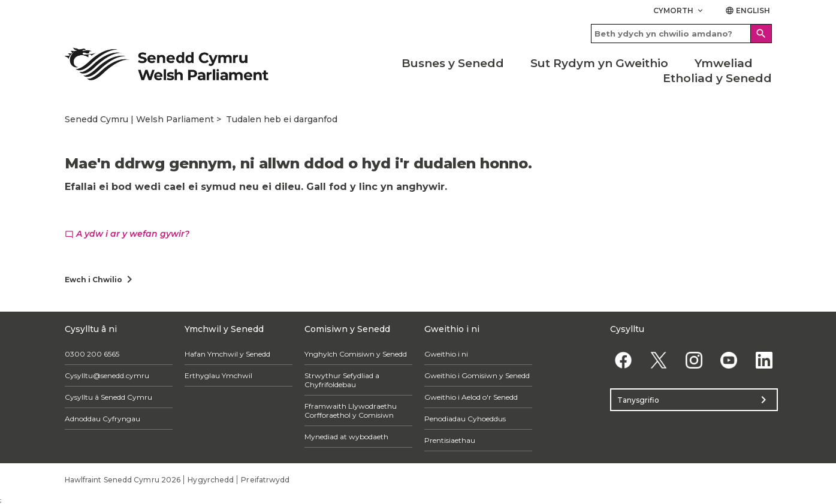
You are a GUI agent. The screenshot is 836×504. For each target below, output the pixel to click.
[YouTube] (729, 360)
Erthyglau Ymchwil (218, 375)
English (748, 10)
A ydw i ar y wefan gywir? (127, 234)
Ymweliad (724, 63)
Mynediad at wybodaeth (346, 437)
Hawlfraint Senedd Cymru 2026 (123, 480)
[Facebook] (624, 360)
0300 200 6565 (92, 354)
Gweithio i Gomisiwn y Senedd (477, 375)
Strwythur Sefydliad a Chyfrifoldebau (342, 380)
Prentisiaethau (450, 440)
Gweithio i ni (446, 354)
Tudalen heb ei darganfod (282, 119)
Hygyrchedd (211, 480)
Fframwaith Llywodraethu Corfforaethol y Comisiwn (351, 411)
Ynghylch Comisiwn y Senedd (356, 354)
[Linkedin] (764, 360)
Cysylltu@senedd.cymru (107, 375)
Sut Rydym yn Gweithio (599, 63)
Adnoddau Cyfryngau (102, 419)
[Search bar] (681, 34)
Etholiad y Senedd (717, 78)
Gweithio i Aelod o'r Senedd (471, 397)
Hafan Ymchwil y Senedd (227, 354)
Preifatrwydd (265, 480)
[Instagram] (694, 360)
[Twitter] (658, 360)
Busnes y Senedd (453, 63)
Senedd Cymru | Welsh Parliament (139, 119)
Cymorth (679, 10)
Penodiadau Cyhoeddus (465, 419)
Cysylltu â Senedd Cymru (108, 397)
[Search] (761, 34)
